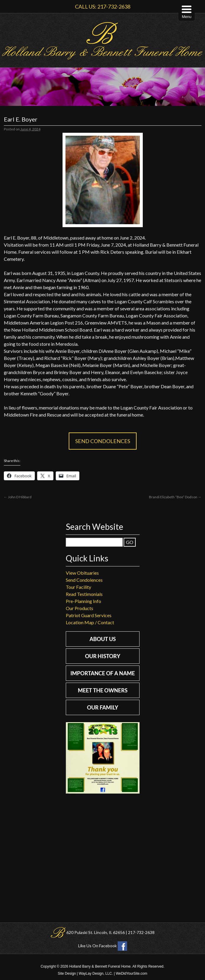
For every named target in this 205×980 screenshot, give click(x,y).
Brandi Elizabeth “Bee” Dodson (175, 497)
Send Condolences (103, 441)
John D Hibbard (18, 497)
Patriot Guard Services (89, 615)
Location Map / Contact (90, 622)
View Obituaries (82, 573)
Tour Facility (78, 587)
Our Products (79, 608)
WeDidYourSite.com (131, 974)
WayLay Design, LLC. (96, 974)
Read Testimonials (84, 594)
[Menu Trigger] (187, 13)
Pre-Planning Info (83, 601)
